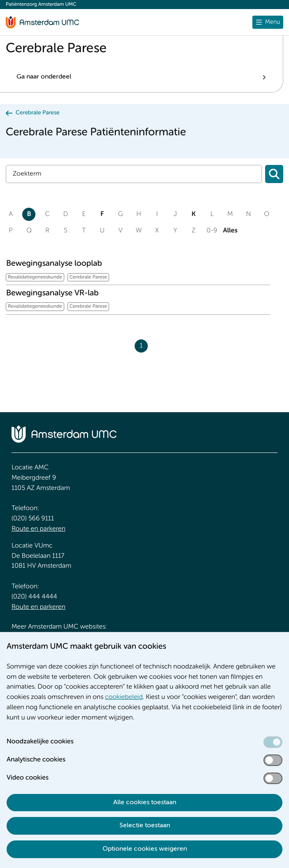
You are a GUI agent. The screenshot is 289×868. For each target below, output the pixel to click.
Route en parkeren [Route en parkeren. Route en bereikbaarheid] (38, 529)
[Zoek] (134, 174)
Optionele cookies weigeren (145, 849)
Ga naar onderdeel (44, 77)
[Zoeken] (274, 174)
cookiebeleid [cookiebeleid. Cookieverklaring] (124, 697)
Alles (230, 231)
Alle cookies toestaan (145, 803)
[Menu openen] (268, 22)
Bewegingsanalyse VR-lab (52, 294)
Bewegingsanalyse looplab (54, 264)
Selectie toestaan (145, 826)
